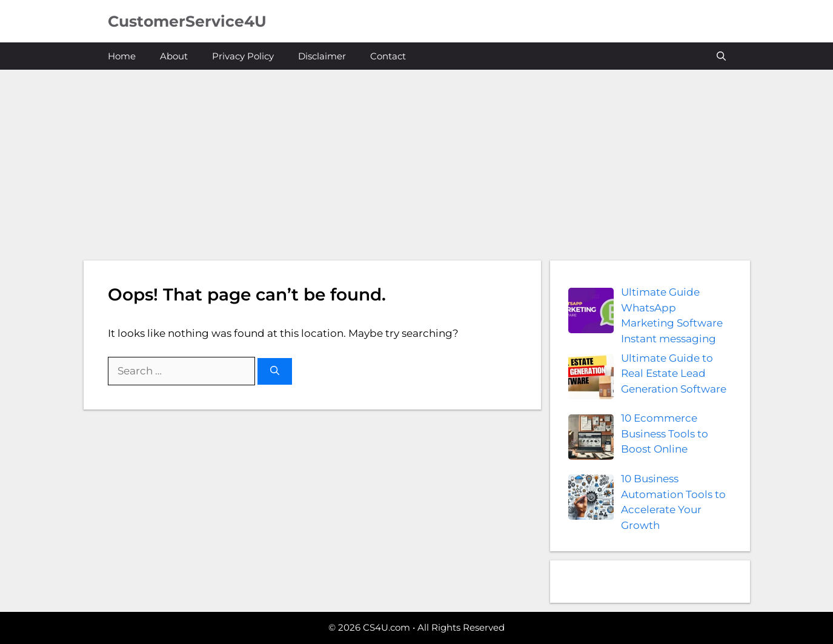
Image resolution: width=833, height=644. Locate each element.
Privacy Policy (243, 56)
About (174, 56)
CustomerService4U (187, 21)
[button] (721, 56)
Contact (388, 56)
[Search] (275, 372)
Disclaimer (322, 56)
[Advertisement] (417, 161)
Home (122, 56)
